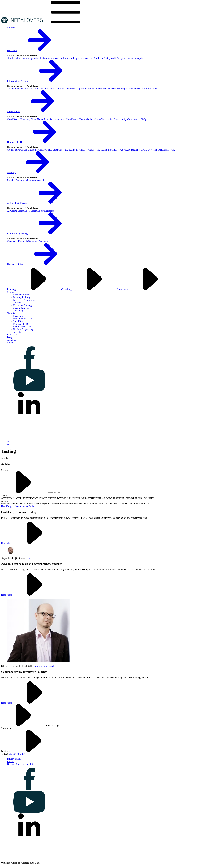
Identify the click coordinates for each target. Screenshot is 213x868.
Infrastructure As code (40, 81)
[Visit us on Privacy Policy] (14, 759)
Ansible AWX (32, 89)
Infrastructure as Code (24, 319)
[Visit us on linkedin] (29, 413)
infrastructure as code (45, 666)
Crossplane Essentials (17, 241)
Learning (34, 289)
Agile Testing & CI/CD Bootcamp (141, 150)
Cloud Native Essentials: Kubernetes (48, 119)
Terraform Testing (102, 58)
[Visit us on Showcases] (12, 335)
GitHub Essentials (54, 150)
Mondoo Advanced (35, 180)
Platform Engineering (40, 234)
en (8, 441)
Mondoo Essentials (16, 180)
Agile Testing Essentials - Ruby (110, 150)
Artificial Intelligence (40, 203)
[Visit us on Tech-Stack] (12, 313)
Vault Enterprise (118, 58)
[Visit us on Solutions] (12, 292)
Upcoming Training (22, 305)
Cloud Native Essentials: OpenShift (83, 119)
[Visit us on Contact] (11, 343)
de (8, 444)
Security (34, 173)
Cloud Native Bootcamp (19, 119)
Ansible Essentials (16, 89)
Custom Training (38, 264)
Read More (29, 543)
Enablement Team (22, 295)
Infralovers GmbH (18, 754)
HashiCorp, (7, 506)
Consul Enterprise (135, 58)
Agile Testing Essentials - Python (78, 150)
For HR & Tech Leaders (24, 300)
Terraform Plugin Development (78, 58)
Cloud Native (36, 111)
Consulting (89, 289)
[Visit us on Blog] (9, 337)
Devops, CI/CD (37, 142)
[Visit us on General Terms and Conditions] (22, 764)
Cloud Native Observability (114, 119)
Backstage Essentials (38, 241)
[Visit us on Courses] (11, 28)
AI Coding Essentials (17, 211)
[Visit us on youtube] (29, 391)
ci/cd (30, 558)
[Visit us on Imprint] (11, 761)
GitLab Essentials (36, 150)
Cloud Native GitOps (137, 119)
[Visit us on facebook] (29, 368)
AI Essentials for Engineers (41, 211)
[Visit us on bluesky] (29, 436)
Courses (17, 303)
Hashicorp (34, 50)
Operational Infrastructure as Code (46, 58)
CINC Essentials (47, 89)
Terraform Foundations (18, 58)
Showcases (145, 289)
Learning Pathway (22, 297)
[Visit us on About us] (11, 340)
